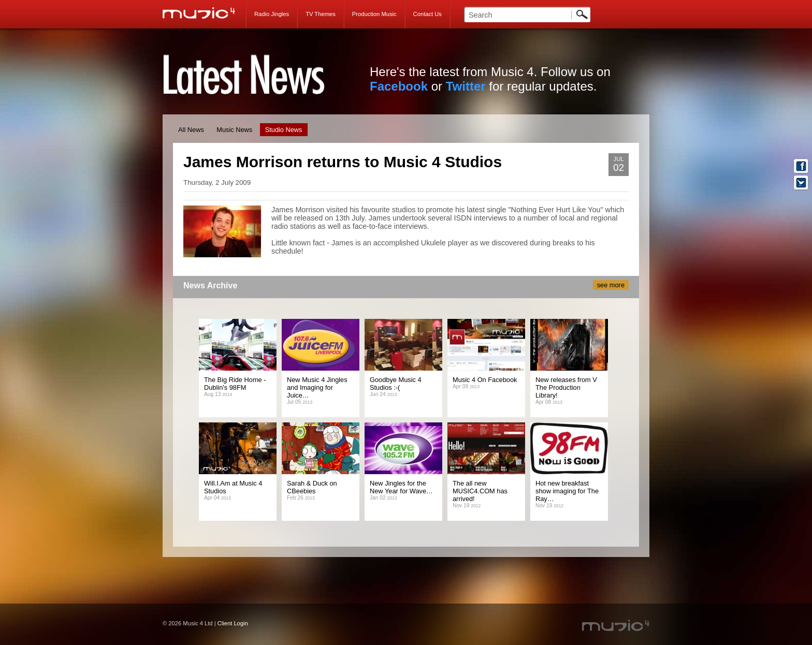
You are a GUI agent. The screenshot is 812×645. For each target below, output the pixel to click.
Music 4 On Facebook (485, 380)
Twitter (466, 86)
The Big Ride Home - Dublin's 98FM (235, 384)
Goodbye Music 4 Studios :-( (396, 384)
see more (611, 285)
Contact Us (427, 14)
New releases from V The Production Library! (566, 387)
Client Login (233, 623)
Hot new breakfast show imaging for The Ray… (567, 491)
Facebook (399, 86)
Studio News (284, 130)
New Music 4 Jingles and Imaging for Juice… (317, 387)
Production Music (374, 14)
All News (191, 130)
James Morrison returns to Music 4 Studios (343, 162)
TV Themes (321, 14)
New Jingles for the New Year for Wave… (401, 487)
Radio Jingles (272, 14)
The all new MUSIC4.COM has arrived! (480, 491)
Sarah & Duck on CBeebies (312, 487)
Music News (234, 130)
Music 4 (204, 13)
